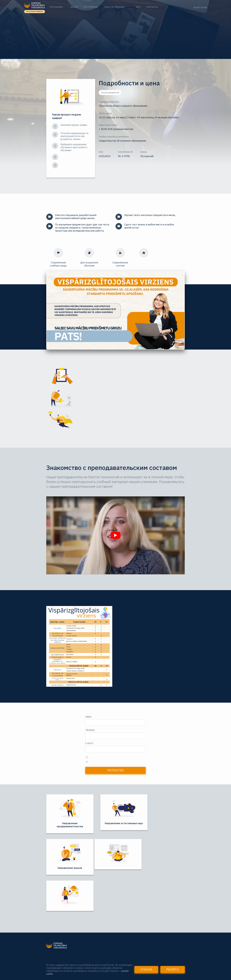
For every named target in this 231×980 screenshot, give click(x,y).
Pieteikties (116, 770)
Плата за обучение (114, 7)
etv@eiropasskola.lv (128, 945)
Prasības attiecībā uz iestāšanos (114, 137)
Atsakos (146, 969)
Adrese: (122, 953)
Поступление (91, 7)
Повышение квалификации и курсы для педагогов (79, 940)
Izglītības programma (109, 102)
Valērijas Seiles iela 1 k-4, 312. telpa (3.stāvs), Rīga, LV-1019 (150, 958)
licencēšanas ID (125, 152)
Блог (138, 7)
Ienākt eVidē (200, 7)
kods (101, 152)
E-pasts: (123, 939)
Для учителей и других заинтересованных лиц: (77, 935)
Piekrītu (173, 969)
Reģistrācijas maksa (108, 125)
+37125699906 (126, 925)
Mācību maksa (105, 113)
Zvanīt (157, 924)
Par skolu (52, 926)
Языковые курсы (57, 945)
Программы (56, 7)
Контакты (152, 7)
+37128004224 (126, 930)
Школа (74, 7)
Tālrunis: (123, 919)
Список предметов (110, 93)
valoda (144, 152)
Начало (51, 921)
